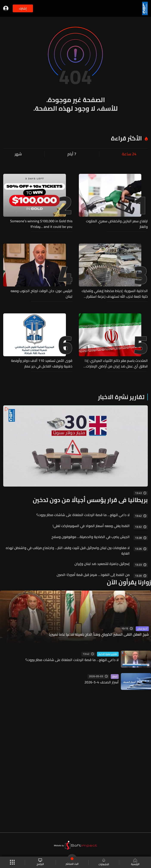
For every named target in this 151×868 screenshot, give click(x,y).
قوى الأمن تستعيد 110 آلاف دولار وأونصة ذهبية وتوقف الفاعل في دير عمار (42, 363)
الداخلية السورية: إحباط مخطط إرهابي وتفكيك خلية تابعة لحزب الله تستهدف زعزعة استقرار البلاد (115, 294)
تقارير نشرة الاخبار (121, 397)
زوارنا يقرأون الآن (129, 582)
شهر (18, 154)
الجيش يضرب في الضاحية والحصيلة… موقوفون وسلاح (91, 537)
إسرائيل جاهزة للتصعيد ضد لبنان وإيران (102, 564)
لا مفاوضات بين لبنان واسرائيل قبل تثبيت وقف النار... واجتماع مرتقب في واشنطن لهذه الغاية (68, 551)
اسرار (115, 677)
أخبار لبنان (142, 629)
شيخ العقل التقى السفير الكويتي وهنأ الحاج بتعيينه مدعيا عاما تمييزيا (99, 635)
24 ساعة (129, 154)
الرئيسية (135, 862)
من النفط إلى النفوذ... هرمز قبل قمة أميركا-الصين (93, 575)
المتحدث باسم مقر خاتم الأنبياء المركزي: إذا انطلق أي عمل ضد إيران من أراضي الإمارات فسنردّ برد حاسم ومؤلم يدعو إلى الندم (116, 363)
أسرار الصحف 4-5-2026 (102, 682)
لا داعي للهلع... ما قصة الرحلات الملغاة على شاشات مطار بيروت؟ (83, 515)
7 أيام (72, 154)
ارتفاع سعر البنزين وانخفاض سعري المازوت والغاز (117, 224)
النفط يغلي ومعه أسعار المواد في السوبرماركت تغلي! (91, 526)
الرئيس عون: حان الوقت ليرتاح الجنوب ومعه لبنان (41, 294)
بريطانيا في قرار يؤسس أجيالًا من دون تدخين (90, 500)
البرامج (40, 862)
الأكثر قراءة (126, 138)
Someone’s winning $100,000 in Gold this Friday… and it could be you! (41, 224)
